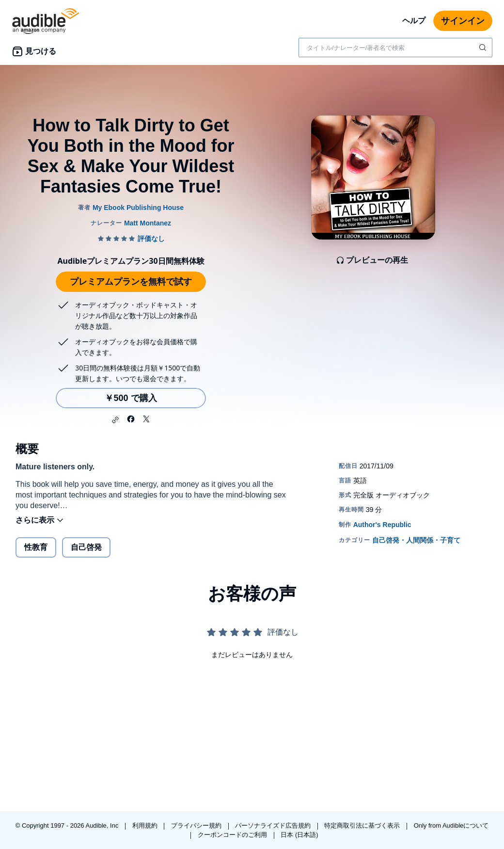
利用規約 (146, 825)
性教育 (36, 547)
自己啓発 (86, 547)
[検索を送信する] (484, 48)
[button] (115, 420)
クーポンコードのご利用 (233, 835)
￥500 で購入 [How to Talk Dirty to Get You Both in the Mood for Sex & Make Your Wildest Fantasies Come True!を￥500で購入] (131, 398)
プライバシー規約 (197, 825)
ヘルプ (414, 21)
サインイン (463, 21)
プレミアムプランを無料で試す (131, 282)
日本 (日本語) (299, 835)
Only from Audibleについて (451, 825)
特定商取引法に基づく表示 (363, 825)
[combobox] (395, 48)
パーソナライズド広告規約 (274, 825)
